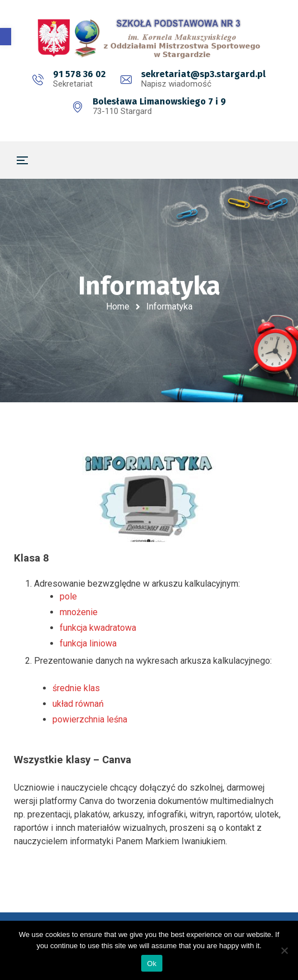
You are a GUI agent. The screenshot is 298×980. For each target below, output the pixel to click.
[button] (6, 37)
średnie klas (76, 688)
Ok (152, 964)
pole (68, 596)
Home (118, 306)
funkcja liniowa (88, 643)
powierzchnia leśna (90, 719)
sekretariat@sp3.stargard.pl (203, 74)
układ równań (78, 704)
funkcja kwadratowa (98, 628)
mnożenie (79, 612)
